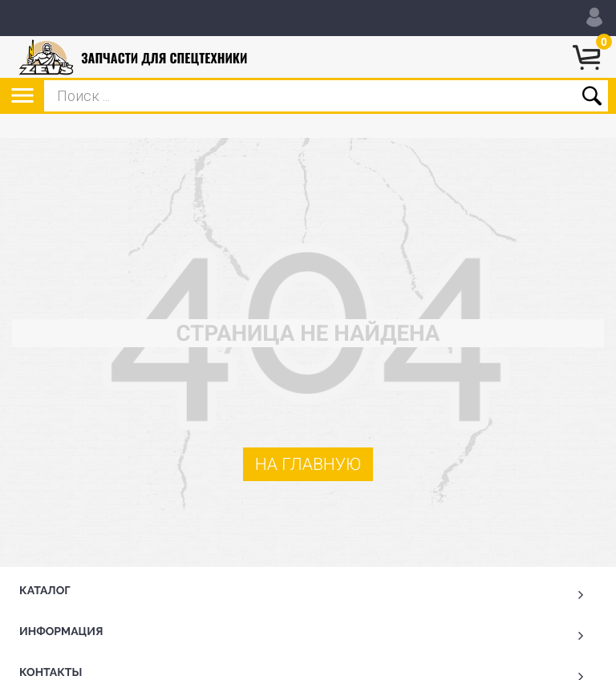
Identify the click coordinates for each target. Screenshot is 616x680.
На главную (308, 465)
